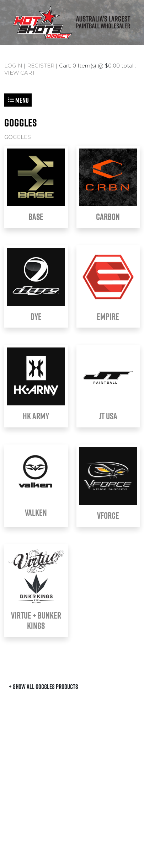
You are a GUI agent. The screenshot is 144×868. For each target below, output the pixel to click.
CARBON (108, 217)
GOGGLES (18, 137)
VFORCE (108, 516)
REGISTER (41, 66)
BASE (36, 217)
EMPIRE (108, 317)
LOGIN (13, 66)
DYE (36, 317)
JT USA (108, 416)
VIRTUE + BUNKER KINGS (36, 621)
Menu (18, 100)
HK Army (36, 416)
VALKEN (36, 513)
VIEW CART (20, 73)
